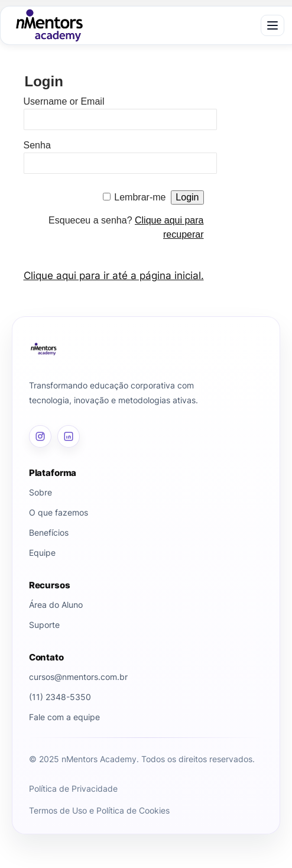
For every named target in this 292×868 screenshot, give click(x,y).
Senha (37, 145)
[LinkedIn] (69, 436)
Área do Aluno (56, 605)
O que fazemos (59, 512)
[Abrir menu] (272, 25)
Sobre (40, 492)
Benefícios (49, 532)
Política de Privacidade (73, 789)
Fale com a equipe (64, 717)
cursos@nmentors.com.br (78, 677)
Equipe (42, 553)
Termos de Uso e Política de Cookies (99, 811)
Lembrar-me (140, 197)
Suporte (44, 625)
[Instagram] (40, 436)
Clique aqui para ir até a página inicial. (114, 276)
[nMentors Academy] (49, 25)
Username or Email (64, 101)
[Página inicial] (146, 349)
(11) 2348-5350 (60, 697)
